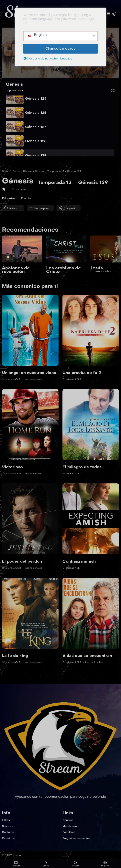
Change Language (60, 49)
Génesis (14, 84)
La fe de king (15, 656)
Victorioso (12, 467)
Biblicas (28, 171)
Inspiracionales (33, 379)
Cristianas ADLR (11, 379)
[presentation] (116, 260)
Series (16, 171)
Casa (5, 171)
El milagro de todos (82, 467)
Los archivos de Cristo (64, 270)
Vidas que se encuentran (87, 656)
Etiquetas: (9, 198)
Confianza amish (79, 561)
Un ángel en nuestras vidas (29, 373)
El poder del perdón (22, 561)
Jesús (97, 268)
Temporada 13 (56, 171)
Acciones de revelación (16, 270)
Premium (27, 198)
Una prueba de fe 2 (82, 373)
